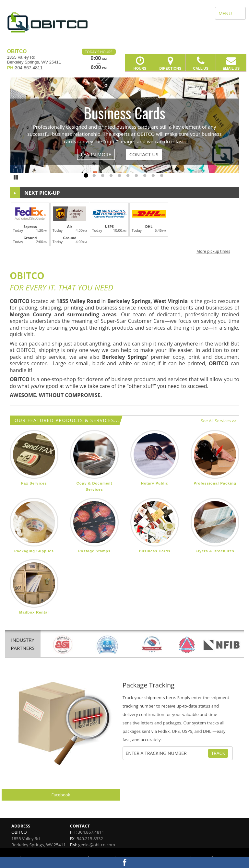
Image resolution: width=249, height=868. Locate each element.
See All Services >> (219, 421)
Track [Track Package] (218, 753)
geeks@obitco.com (97, 845)
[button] (124, 227)
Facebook (61, 795)
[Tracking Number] (166, 753)
